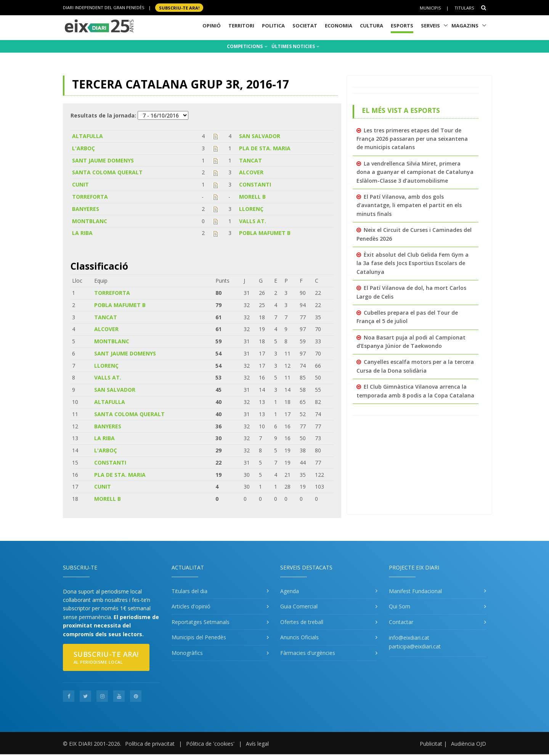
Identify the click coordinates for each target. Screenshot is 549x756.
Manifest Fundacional (415, 591)
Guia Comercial (299, 606)
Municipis (430, 8)
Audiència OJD (469, 744)
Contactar (401, 622)
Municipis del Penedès (199, 637)
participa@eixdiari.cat (415, 646)
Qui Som (400, 606)
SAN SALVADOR (260, 136)
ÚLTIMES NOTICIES (295, 46)
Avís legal (257, 744)
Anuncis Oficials (299, 637)
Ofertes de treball (302, 622)
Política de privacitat (150, 744)
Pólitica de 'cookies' (210, 744)
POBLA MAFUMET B (265, 233)
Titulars (464, 8)
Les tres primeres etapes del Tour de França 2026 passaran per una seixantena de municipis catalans (412, 139)
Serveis (430, 26)
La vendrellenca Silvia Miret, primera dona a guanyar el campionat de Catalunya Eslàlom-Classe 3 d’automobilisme (415, 172)
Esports (402, 26)
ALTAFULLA (87, 136)
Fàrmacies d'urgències (308, 653)
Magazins (465, 26)
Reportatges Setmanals (201, 622)
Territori (241, 26)
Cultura (372, 26)
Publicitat (431, 744)
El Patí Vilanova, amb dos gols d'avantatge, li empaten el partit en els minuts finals (409, 205)
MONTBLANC (90, 221)
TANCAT (250, 160)
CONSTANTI (255, 184)
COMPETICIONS (247, 46)
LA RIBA (82, 233)
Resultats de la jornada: (103, 115)
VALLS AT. (253, 221)
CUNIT (80, 184)
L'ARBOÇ (83, 148)
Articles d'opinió (191, 606)
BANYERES (86, 209)
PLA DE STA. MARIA (265, 148)
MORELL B (252, 197)
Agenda (290, 591)
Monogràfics (187, 653)
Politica (273, 26)
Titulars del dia (189, 591)
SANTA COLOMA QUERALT (107, 172)
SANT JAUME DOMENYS (103, 160)
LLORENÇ (251, 209)
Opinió (212, 26)
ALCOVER (251, 172)
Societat (305, 26)
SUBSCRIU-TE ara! (179, 7)
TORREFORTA (90, 197)
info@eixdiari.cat (409, 638)
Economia (339, 26)
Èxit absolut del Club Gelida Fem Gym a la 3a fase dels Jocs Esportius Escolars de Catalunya (413, 263)
